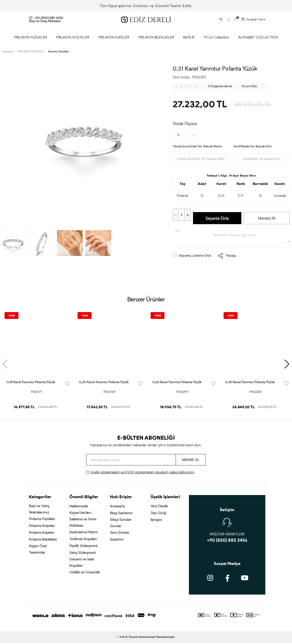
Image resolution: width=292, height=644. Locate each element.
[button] (287, 365)
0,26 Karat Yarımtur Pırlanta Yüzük (177, 383)
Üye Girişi (158, 515)
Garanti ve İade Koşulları (82, 564)
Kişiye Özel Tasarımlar (38, 551)
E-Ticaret (132, 638)
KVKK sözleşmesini (140, 473)
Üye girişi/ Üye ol (253, 19)
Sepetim (117, 541)
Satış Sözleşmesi (83, 555)
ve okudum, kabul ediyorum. (142, 473)
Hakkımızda (79, 508)
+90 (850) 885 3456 (46, 18)
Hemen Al (267, 218)
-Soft (121, 638)
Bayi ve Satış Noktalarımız (39, 511)
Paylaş (231, 257)
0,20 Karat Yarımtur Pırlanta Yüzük (104, 383)
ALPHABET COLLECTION (258, 37)
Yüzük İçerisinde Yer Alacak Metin (197, 146)
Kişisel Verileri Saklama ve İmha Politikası (83, 521)
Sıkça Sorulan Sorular (121, 525)
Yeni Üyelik (159, 508)
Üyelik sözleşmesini (105, 473)
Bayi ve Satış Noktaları (45, 21)
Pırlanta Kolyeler (42, 528)
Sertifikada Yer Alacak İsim (253, 146)
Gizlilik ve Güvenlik (85, 574)
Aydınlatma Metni (83, 534)
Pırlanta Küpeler (42, 535)
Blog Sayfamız (121, 515)
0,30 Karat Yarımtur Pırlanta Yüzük (250, 383)
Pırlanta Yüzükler (42, 521)
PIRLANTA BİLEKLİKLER (156, 37)
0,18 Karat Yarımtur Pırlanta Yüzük (31, 383)
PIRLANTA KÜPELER (114, 37)
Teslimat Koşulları (83, 541)
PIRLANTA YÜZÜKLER (31, 37)
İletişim (156, 522)
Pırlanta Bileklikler (43, 541)
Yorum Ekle (249, 86)
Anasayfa (117, 508)
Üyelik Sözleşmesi (83, 548)
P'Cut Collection (216, 37)
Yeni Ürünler (120, 535)
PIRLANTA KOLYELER (73, 37)
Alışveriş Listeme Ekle (192, 257)
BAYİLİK (189, 37)
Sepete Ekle (217, 218)
